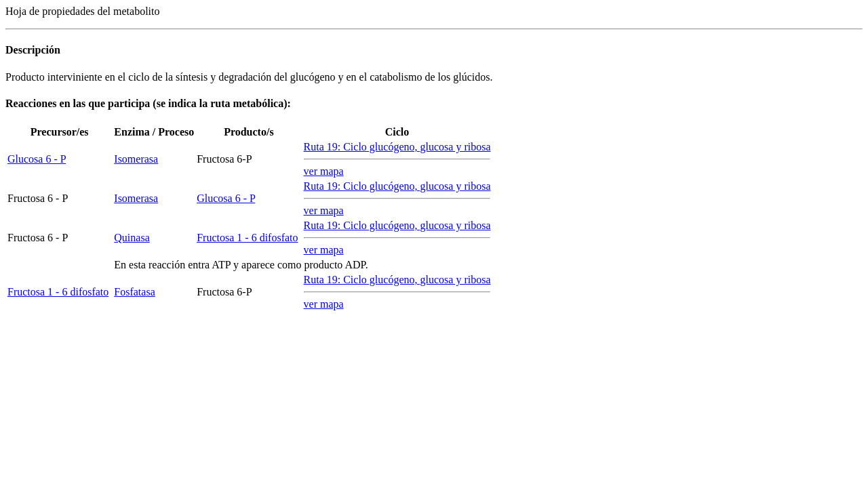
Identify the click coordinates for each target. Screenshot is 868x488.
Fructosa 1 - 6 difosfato (247, 238)
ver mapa (324, 171)
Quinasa (132, 238)
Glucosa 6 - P (37, 159)
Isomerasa (136, 159)
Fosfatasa (134, 292)
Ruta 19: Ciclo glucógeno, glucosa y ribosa (397, 147)
